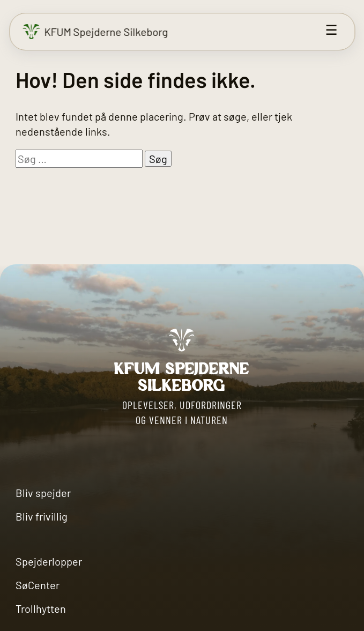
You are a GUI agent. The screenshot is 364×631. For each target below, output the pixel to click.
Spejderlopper (49, 561)
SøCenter (38, 585)
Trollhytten (41, 608)
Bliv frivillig (42, 516)
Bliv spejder (43, 493)
